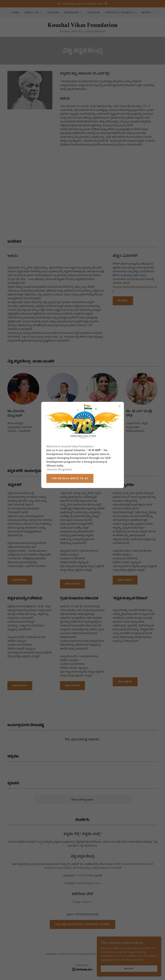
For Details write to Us (70, 478)
